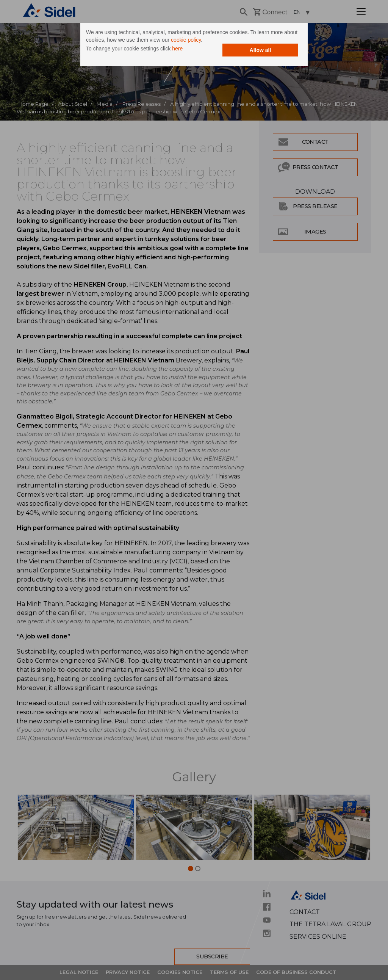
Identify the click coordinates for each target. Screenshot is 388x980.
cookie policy (186, 40)
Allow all (260, 50)
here (177, 49)
